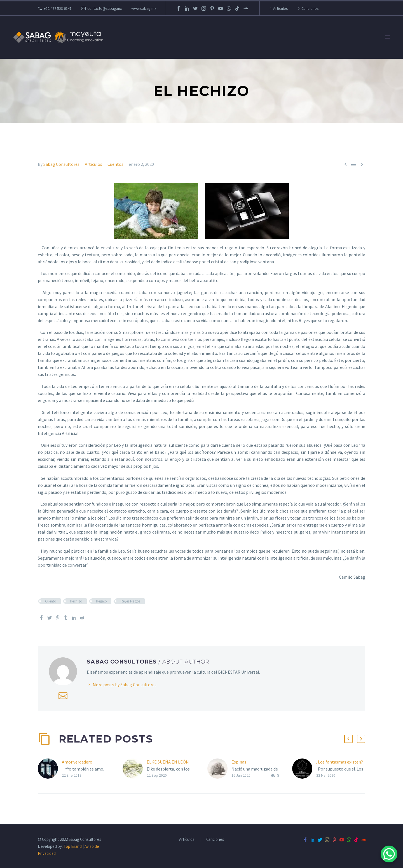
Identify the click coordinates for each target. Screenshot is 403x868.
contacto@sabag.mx (105, 8)
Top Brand (73, 846)
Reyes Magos (130, 601)
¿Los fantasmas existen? (340, 762)
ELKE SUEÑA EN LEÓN (168, 762)
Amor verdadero (77, 762)
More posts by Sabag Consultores (125, 685)
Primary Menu (388, 37)
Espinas (239, 762)
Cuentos (115, 164)
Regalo (101, 601)
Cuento (51, 601)
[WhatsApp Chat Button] (389, 854)
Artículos (281, 8)
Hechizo (76, 601)
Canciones (310, 8)
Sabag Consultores (61, 164)
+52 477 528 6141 (58, 8)
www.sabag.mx (144, 8)
